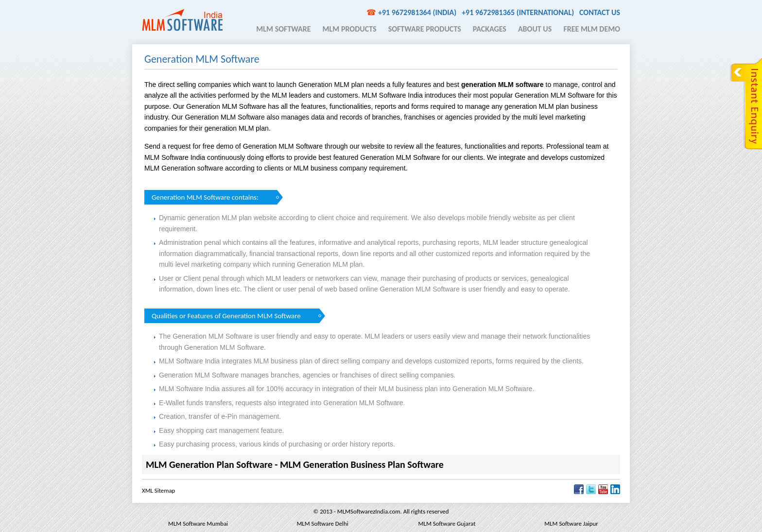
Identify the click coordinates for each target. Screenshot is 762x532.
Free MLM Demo (592, 29)
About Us (535, 29)
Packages (490, 29)
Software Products (425, 29)
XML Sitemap (158, 490)
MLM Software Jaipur (571, 523)
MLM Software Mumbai (198, 523)
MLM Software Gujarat (447, 523)
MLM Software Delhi (322, 523)
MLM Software (283, 29)
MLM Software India (182, 20)
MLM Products (350, 29)
